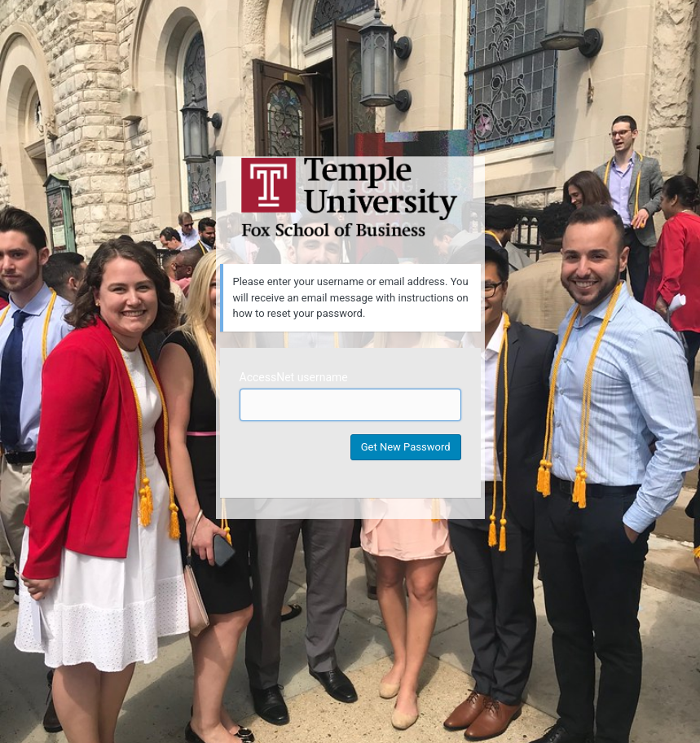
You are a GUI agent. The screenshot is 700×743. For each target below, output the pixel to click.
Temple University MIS (350, 197)
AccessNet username (294, 377)
